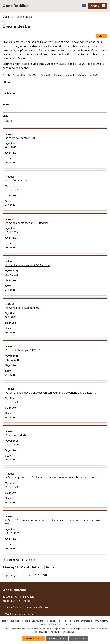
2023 (59, 75)
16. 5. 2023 (12, 402)
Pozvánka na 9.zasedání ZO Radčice (30, 223)
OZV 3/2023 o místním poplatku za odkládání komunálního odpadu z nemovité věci (54, 522)
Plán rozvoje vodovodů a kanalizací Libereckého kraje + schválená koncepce (54, 477)
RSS (101, 36)
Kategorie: (9, 74)
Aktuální (10, 162)
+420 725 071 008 (21, 601)
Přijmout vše (34, 639)
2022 (47, 75)
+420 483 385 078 (23, 597)
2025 (83, 75)
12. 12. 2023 (12, 444)
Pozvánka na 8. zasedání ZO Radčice (30, 265)
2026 (95, 75)
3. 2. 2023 (11, 317)
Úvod (6, 17)
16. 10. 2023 (12, 360)
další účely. (66, 624)
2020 (23, 75)
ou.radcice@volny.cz (23, 614)
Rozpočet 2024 (17, 180)
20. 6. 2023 (12, 487)
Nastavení (78, 639)
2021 (35, 75)
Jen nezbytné (57, 639)
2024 (71, 75)
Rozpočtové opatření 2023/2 (25, 138)
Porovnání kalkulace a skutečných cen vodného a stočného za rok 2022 (51, 393)
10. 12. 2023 (12, 190)
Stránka (14, 560)
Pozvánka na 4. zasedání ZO (25, 308)
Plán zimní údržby (19, 435)
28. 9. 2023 (12, 232)
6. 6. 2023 (11, 147)
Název (8, 82)
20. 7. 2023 (12, 275)
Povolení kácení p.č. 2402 (23, 350)
